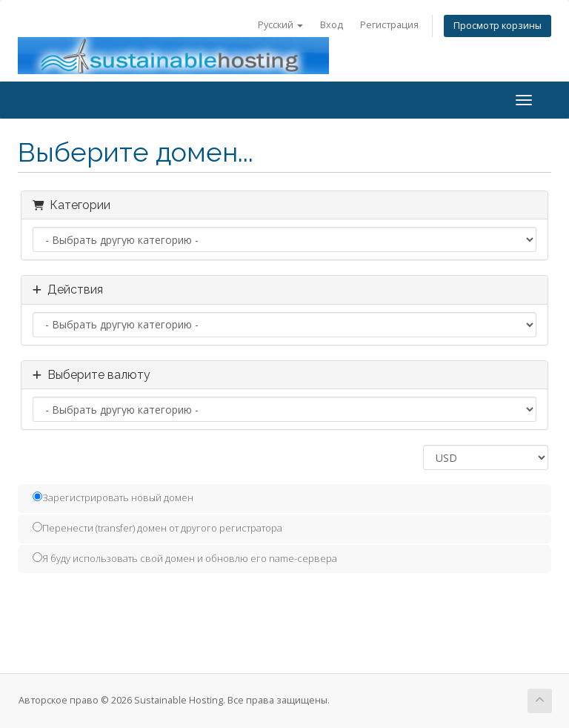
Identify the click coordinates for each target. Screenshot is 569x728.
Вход (332, 25)
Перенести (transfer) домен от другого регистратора (157, 528)
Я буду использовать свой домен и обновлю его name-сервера (185, 558)
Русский (280, 25)
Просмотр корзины (498, 26)
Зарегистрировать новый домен (113, 497)
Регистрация (389, 25)
